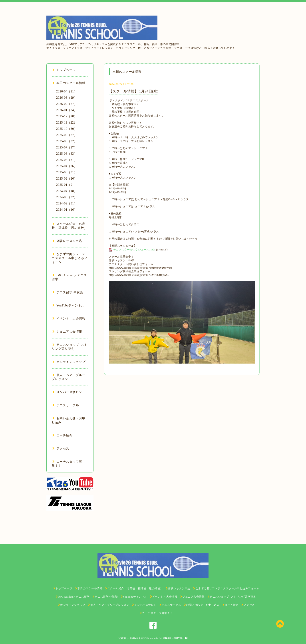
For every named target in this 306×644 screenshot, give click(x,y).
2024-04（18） (67, 191)
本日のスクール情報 (69, 83)
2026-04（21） (67, 91)
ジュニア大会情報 (67, 332)
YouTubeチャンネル (68, 305)
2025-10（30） (67, 129)
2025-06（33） (67, 154)
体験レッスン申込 (67, 241)
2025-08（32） (67, 141)
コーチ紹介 (62, 435)
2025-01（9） (66, 185)
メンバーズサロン (67, 392)
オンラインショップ (69, 362)
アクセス (61, 449)
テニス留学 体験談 (68, 292)
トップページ (64, 70)
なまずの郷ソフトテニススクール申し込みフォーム (70, 258)
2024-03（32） (67, 197)
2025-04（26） (67, 166)
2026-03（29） (67, 98)
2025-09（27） (67, 135)
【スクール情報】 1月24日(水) (134, 91)
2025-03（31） (67, 172)
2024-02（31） (67, 203)
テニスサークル (66, 405)
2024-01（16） (67, 210)
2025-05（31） (67, 160)
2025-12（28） (67, 116)
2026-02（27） (67, 104)
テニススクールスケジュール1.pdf (134, 250)
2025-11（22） (67, 123)
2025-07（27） (67, 147)
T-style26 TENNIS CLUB (142, 638)
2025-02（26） (67, 179)
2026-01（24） (67, 110)
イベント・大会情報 (69, 319)
